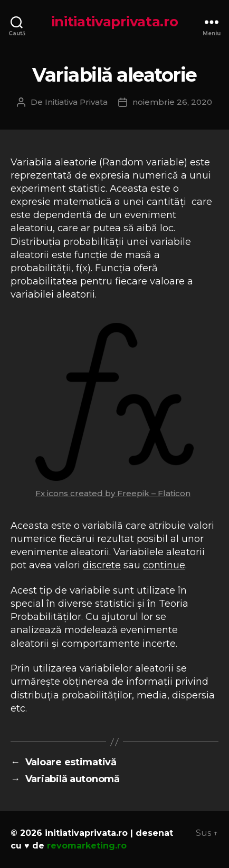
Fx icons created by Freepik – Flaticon (113, 493)
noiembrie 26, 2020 (172, 102)
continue (164, 565)
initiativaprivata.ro (115, 22)
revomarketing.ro (87, 846)
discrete (102, 565)
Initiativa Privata (76, 102)
